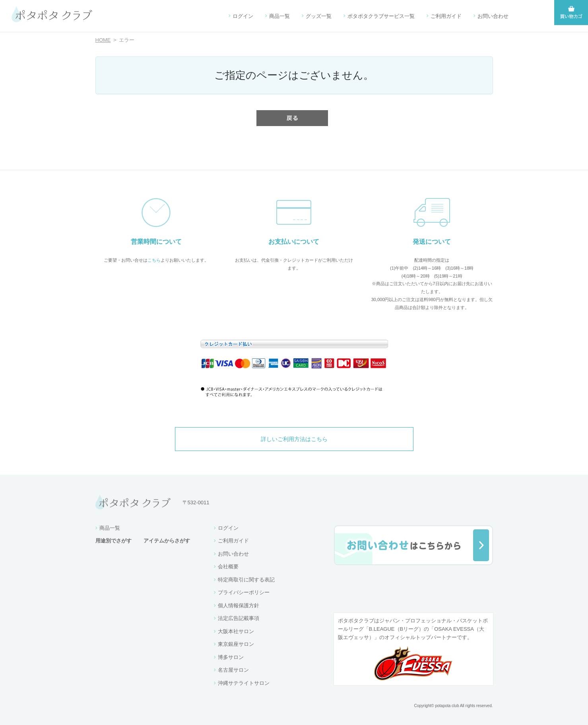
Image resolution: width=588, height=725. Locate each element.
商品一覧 (279, 16)
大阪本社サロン (236, 631)
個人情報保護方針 (239, 605)
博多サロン (231, 657)
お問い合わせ (493, 16)
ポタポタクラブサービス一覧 (381, 16)
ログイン (243, 16)
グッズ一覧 (319, 16)
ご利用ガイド (446, 16)
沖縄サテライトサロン (244, 683)
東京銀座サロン (236, 644)
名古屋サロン (233, 670)
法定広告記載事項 (239, 618)
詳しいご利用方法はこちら (294, 439)
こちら (154, 260)
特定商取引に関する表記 (246, 580)
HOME (103, 40)
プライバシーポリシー (244, 592)
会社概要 (228, 567)
